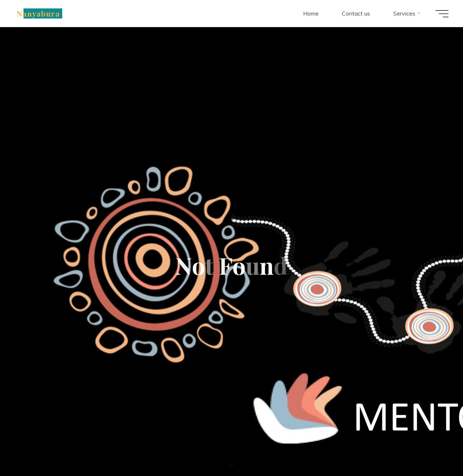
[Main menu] (442, 14)
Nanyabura (38, 13)
